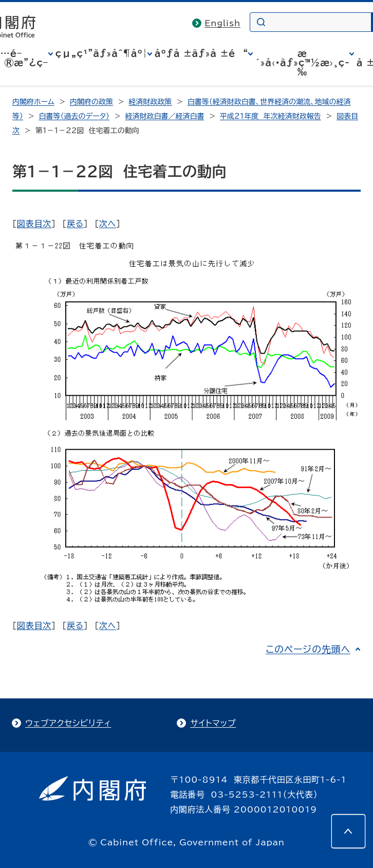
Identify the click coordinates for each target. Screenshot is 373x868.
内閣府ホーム (33, 102)
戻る (75, 224)
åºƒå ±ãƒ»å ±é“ (201, 53)
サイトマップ (213, 723)
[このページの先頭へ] (348, 831)
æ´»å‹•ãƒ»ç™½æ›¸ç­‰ (302, 63)
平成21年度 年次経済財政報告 (271, 116)
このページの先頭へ (308, 649)
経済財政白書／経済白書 (165, 116)
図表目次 (34, 224)
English (222, 23)
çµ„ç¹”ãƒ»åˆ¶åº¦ (101, 53)
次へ (108, 224)
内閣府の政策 (91, 102)
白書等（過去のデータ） (74, 116)
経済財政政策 (150, 102)
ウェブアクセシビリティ (68, 723)
